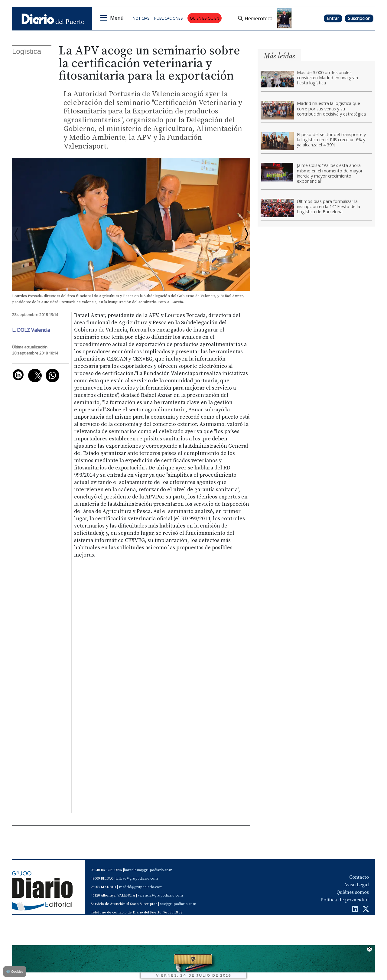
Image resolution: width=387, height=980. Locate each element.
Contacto (359, 877)
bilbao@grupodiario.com (137, 879)
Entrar (333, 18)
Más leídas (279, 56)
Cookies (15, 971)
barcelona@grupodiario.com (148, 870)
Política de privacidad (345, 900)
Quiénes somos (353, 892)
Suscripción (359, 18)
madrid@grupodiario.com (141, 887)
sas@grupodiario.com (178, 904)
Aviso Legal (356, 885)
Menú (117, 18)
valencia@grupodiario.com (160, 895)
